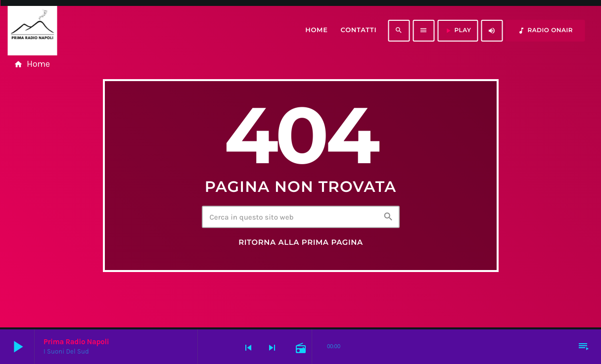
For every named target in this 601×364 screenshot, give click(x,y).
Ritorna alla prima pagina (301, 242)
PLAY (458, 31)
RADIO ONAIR (545, 31)
